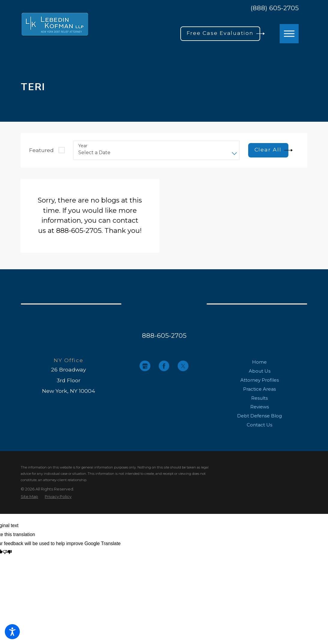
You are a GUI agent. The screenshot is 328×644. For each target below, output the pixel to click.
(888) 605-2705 (275, 8)
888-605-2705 (164, 336)
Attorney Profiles (260, 380)
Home (259, 362)
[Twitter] (183, 366)
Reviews (260, 407)
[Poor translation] (8, 553)
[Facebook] (164, 366)
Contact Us (259, 425)
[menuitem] (260, 362)
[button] (12, 632)
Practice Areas (259, 389)
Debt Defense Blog (259, 416)
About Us (260, 371)
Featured (41, 150)
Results (259, 398)
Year (83, 146)
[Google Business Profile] (145, 366)
